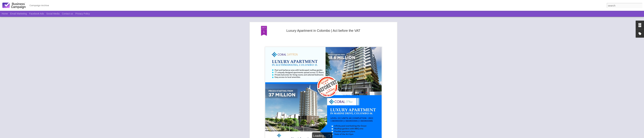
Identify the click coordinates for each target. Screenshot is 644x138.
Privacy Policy (83, 14)
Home (5, 14)
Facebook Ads (37, 14)
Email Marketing (18, 14)
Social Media (53, 14)
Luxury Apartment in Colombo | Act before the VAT (323, 31)
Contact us (67, 14)
